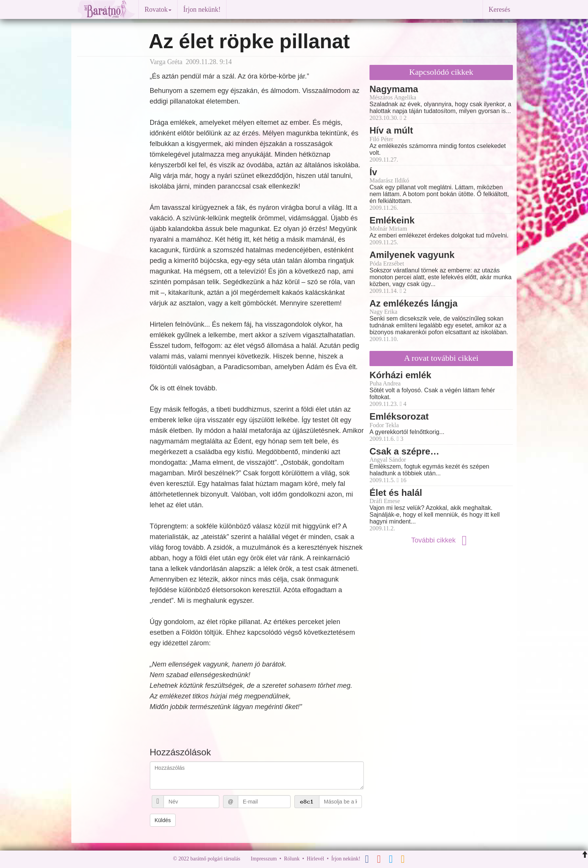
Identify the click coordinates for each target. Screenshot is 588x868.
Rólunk (292, 859)
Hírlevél (316, 859)
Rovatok (158, 9)
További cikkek (441, 540)
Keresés (499, 9)
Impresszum (264, 859)
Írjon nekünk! (202, 9)
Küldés (163, 820)
